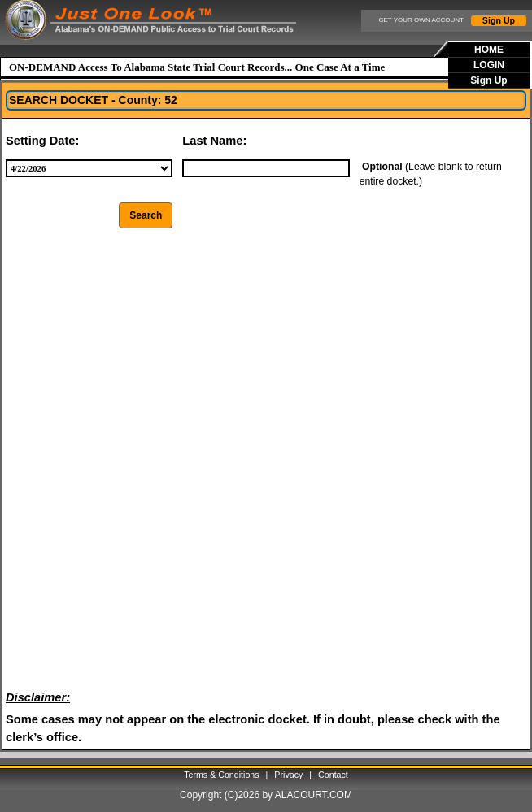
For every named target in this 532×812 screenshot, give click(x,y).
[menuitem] (490, 50)
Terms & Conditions (221, 775)
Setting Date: (42, 141)
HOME (489, 50)
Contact (333, 775)
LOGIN (489, 65)
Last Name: (214, 141)
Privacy (288, 775)
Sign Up (499, 20)
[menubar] (490, 65)
